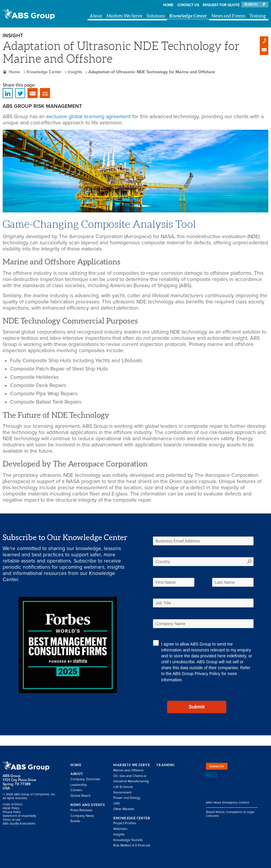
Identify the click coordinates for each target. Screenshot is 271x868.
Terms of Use (12, 820)
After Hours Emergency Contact (228, 808)
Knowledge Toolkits (128, 840)
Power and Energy (127, 798)
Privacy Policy (208, 674)
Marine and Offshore (128, 770)
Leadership (79, 785)
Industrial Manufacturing (131, 781)
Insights (75, 72)
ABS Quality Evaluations (19, 824)
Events (75, 821)
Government (122, 793)
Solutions (156, 16)
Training (258, 16)
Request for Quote (221, 5)
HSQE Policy (11, 808)
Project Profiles (125, 823)
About (96, 16)
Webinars (120, 829)
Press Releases (81, 810)
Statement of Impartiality (19, 816)
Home (168, 5)
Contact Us (188, 5)
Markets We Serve (124, 16)
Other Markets (124, 809)
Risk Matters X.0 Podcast (132, 845)
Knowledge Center (188, 16)
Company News (82, 816)
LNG (117, 803)
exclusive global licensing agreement (88, 117)
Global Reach (80, 796)
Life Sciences (123, 787)
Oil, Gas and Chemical (130, 776)
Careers (76, 790)
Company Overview (85, 779)
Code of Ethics (13, 804)
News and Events (228, 16)
